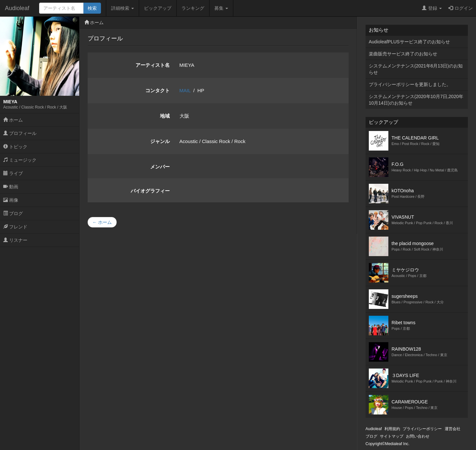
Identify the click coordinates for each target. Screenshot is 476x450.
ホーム (13, 120)
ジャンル (160, 141)
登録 (432, 8)
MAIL (185, 90)
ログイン (461, 8)
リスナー (15, 240)
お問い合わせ (418, 436)
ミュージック (20, 160)
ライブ (13, 173)
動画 (11, 187)
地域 (165, 116)
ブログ (13, 213)
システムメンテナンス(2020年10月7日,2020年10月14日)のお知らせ (416, 100)
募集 (221, 8)
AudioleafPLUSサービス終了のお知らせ (409, 42)
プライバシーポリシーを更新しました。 (410, 84)
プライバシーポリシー (422, 429)
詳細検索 (123, 8)
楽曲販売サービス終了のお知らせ (403, 54)
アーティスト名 (153, 65)
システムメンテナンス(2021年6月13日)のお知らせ (416, 69)
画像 (11, 200)
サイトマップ (392, 436)
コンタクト (158, 90)
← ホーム (102, 222)
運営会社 (453, 429)
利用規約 (392, 429)
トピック (15, 147)
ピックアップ (158, 8)
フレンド (15, 227)
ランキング (193, 8)
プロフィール (20, 133)
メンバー (160, 167)
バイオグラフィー (150, 191)
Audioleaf (17, 8)
